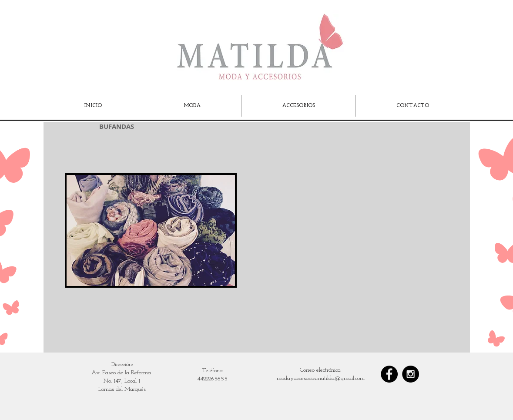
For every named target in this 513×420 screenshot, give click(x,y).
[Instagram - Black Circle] (411, 374)
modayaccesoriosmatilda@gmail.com (321, 378)
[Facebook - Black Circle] (389, 374)
